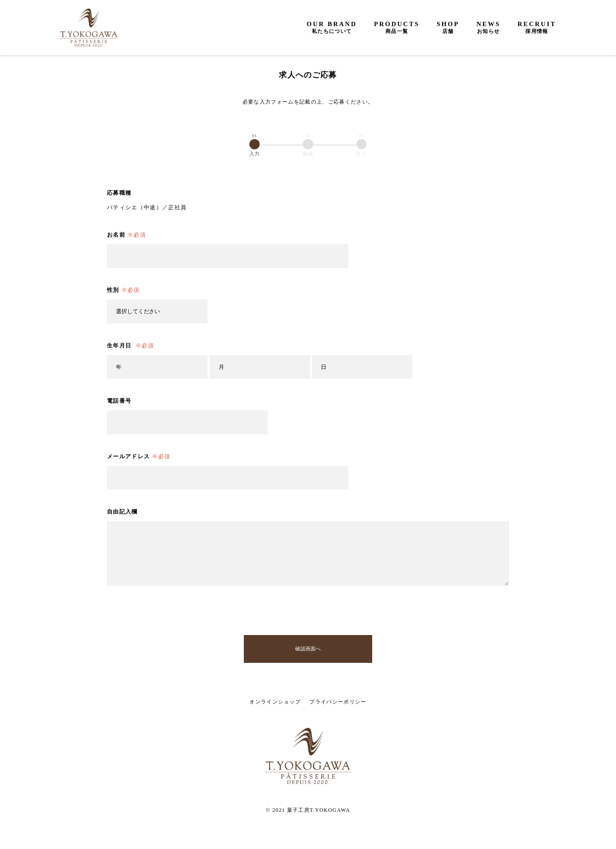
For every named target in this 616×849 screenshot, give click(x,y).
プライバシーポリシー (338, 702)
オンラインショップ (275, 702)
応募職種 (119, 193)
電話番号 (119, 401)
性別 (123, 290)
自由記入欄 (122, 512)
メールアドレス (139, 457)
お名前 (126, 235)
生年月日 (130, 346)
